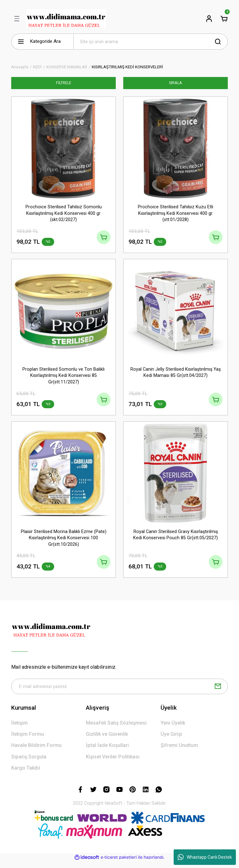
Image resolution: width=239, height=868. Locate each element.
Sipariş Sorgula (29, 763)
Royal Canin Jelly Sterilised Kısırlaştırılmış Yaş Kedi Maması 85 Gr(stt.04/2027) (176, 374)
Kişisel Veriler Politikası (113, 763)
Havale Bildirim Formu (36, 752)
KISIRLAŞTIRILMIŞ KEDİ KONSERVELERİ (127, 67)
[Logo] (66, 19)
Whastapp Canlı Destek (205, 857)
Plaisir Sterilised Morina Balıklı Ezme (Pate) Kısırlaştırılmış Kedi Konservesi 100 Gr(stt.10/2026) (64, 541)
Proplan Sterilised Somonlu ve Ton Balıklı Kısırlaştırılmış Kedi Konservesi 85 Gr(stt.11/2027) (63, 377)
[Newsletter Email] (119, 692)
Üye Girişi (171, 740)
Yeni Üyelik (173, 729)
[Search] (151, 42)
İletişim (19, 729)
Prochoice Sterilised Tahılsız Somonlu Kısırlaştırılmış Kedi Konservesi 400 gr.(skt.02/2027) (64, 213)
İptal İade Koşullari (107, 752)
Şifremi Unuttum (179, 752)
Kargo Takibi (26, 774)
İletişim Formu (28, 740)
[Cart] (224, 19)
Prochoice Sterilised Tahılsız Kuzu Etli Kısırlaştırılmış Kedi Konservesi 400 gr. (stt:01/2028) (176, 213)
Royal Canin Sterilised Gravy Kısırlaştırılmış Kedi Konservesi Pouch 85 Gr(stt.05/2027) (176, 538)
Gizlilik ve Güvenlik (107, 740)
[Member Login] (209, 19)
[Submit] (218, 692)
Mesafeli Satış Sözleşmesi (116, 729)
